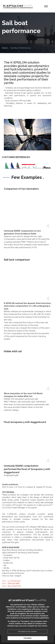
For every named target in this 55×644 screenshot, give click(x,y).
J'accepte (27, 638)
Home (5, 48)
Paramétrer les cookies (27, 632)
